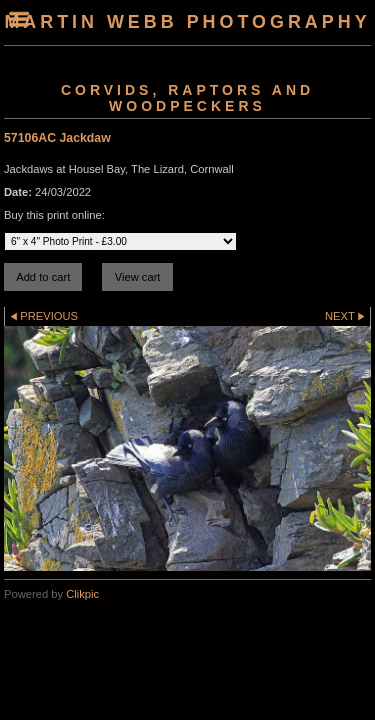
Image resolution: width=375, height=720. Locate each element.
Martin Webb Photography (187, 22)
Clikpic (82, 594)
